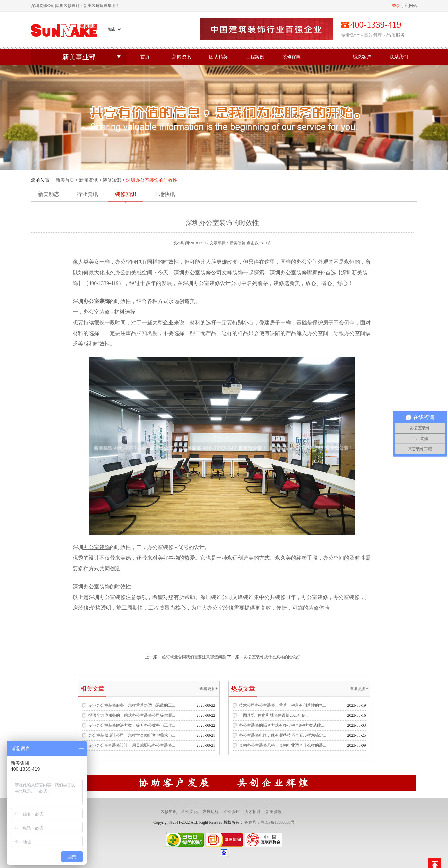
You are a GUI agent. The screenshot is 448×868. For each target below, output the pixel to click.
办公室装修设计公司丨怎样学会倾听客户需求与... (132, 735)
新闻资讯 (182, 57)
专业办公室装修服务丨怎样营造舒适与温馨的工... (132, 705)
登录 (396, 6)
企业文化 (190, 812)
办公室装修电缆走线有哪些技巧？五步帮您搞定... (282, 735)
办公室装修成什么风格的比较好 (272, 657)
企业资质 (232, 812)
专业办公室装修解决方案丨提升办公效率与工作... (132, 725)
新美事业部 (79, 57)
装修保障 (292, 57)
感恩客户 (362, 57)
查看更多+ (209, 689)
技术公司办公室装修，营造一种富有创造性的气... (282, 705)
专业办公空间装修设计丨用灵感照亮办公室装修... (132, 745)
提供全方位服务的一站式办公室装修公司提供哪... (132, 715)
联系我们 (399, 57)
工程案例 (255, 57)
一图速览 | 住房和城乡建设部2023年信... (274, 715)
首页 (145, 57)
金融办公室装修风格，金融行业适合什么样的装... (282, 745)
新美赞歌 (274, 812)
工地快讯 (164, 194)
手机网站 (409, 6)
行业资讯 (87, 194)
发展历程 (211, 812)
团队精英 (218, 57)
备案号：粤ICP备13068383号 (269, 822)
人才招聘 (253, 812)
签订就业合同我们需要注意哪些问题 (194, 657)
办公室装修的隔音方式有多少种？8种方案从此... (281, 725)
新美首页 (65, 180)
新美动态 (49, 194)
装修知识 (112, 180)
